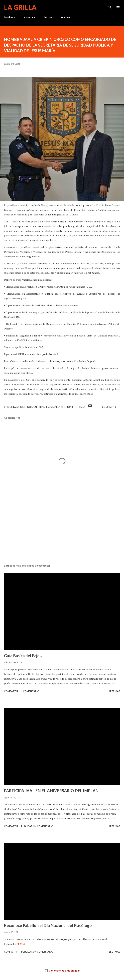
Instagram (29, 17)
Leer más (115, 691)
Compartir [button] (109, 407)
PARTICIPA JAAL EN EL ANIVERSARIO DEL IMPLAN (51, 791)
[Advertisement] (62, 530)
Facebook (9, 17)
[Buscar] (110, 6)
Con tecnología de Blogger (62, 971)
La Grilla (20, 7)
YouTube (66, 17)
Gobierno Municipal (31, 407)
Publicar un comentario (37, 826)
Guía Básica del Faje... (23, 656)
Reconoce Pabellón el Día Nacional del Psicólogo (48, 925)
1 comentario (30, 691)
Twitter (48, 17)
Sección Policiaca (73, 407)
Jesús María (53, 407)
